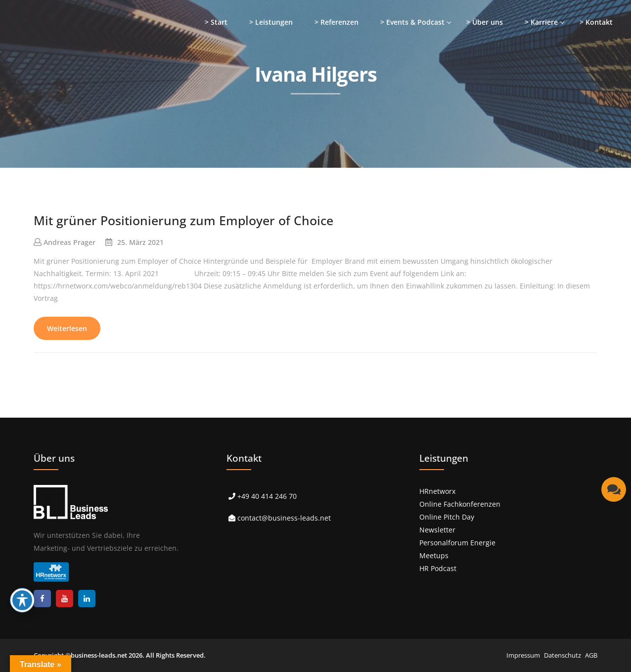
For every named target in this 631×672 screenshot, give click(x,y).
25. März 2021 (140, 242)
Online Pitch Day (447, 517)
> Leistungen (271, 22)
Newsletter (437, 530)
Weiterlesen (67, 328)
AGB (591, 655)
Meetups (434, 555)
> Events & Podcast (412, 22)
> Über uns (485, 22)
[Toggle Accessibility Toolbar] (22, 600)
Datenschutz (563, 655)
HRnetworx (437, 491)
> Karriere (541, 22)
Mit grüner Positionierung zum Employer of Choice (183, 220)
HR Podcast (438, 568)
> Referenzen (337, 22)
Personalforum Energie (457, 543)
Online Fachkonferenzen (460, 504)
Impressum (523, 655)
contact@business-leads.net (284, 518)
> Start (216, 22)
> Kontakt (596, 22)
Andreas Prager (69, 242)
